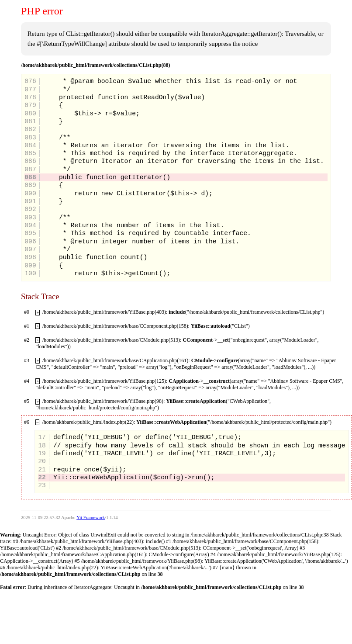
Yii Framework (91, 518)
